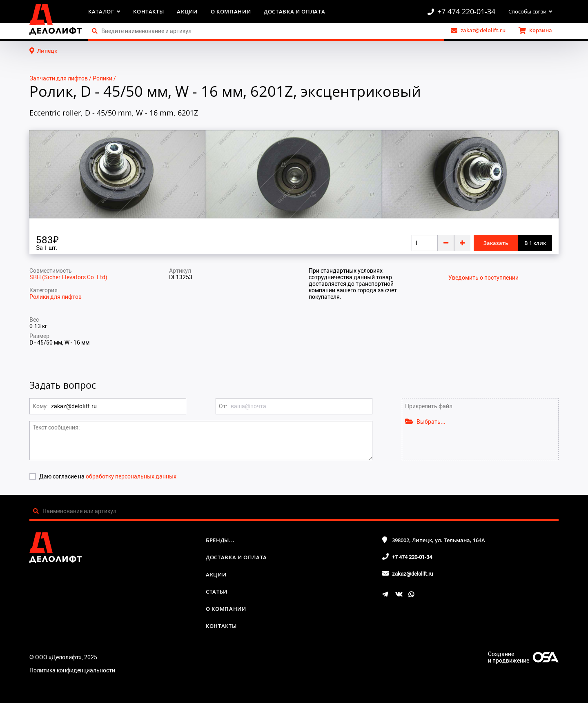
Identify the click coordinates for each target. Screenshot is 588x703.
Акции (187, 11)
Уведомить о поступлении (483, 278)
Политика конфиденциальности (72, 670)
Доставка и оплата (294, 11)
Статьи (217, 592)
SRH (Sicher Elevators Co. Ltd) (68, 277)
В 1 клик (535, 243)
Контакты (148, 11)
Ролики (102, 78)
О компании (231, 11)
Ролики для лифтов (56, 297)
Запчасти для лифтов (59, 78)
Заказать (496, 243)
